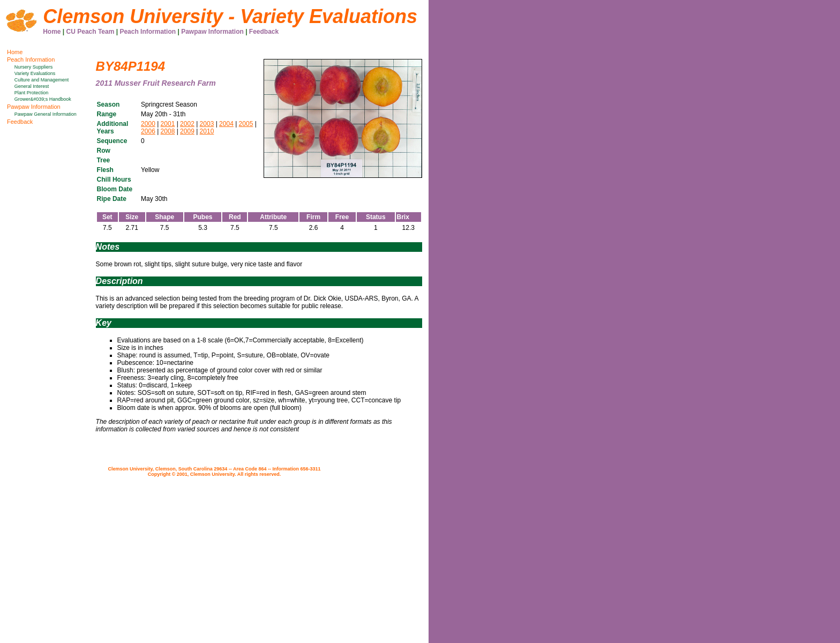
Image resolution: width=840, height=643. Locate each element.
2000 (148, 124)
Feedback (264, 32)
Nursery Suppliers (34, 67)
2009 (187, 131)
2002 (187, 124)
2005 (246, 124)
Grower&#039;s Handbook (43, 99)
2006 (148, 131)
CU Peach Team (91, 32)
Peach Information (148, 32)
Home (52, 32)
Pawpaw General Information (46, 114)
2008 (168, 131)
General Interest (32, 86)
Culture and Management (42, 80)
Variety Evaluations (35, 73)
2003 (207, 124)
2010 (207, 131)
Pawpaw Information (212, 32)
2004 (226, 124)
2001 (168, 124)
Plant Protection (32, 93)
